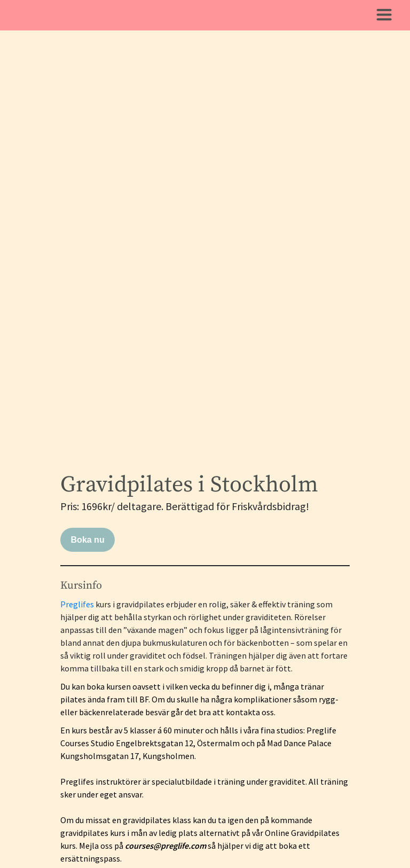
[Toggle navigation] (384, 15)
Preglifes (77, 604)
